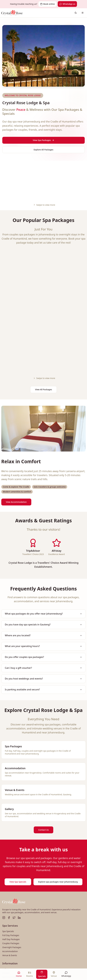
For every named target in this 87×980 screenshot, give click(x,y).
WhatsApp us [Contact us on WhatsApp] (67, 4)
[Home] (19, 974)
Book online (47, 4)
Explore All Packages (44, 150)
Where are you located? (43, 581)
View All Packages (43, 334)
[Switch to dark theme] (76, 13)
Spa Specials (8, 878)
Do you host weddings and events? (43, 625)
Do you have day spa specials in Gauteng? (43, 569)
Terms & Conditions (12, 924)
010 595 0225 (13, 950)
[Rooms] (30, 974)
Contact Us (44, 777)
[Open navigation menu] (83, 13)
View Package (37, 311)
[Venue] (54, 974)
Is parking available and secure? (43, 637)
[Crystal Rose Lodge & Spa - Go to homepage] (12, 13)
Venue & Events (10, 902)
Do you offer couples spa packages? (43, 603)
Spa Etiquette (9, 928)
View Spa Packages (43, 140)
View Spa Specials (18, 829)
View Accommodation (16, 446)
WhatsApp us (45, 960)
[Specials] (42, 974)
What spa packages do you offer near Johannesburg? (43, 558)
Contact (6, 920)
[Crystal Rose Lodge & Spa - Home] (14, 849)
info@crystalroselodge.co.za (20, 955)
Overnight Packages (12, 894)
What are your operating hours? (43, 592)
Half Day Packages (11, 886)
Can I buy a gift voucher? (43, 614)
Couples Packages (11, 890)
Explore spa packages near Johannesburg (58, 829)
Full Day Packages (11, 882)
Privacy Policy (9, 932)
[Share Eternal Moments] (64, 240)
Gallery (6, 916)
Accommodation (10, 898)
